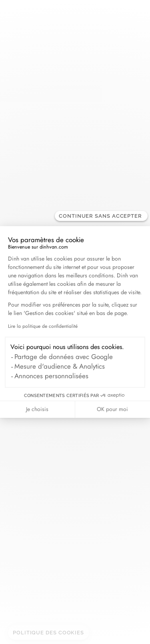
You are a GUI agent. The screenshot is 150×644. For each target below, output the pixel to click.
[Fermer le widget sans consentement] (101, 216)
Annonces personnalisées (51, 376)
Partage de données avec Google (64, 357)
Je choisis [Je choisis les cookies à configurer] (37, 409)
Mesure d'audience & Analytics (60, 366)
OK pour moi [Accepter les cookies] (112, 409)
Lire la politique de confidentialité (43, 326)
